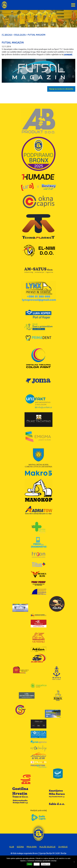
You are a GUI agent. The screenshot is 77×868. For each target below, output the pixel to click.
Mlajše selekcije (47, 847)
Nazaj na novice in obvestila (61, 89)
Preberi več (46, 864)
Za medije (63, 847)
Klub (12, 847)
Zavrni (37, 864)
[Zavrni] (74, 862)
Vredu (30, 864)
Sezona (20, 847)
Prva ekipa (32, 847)
